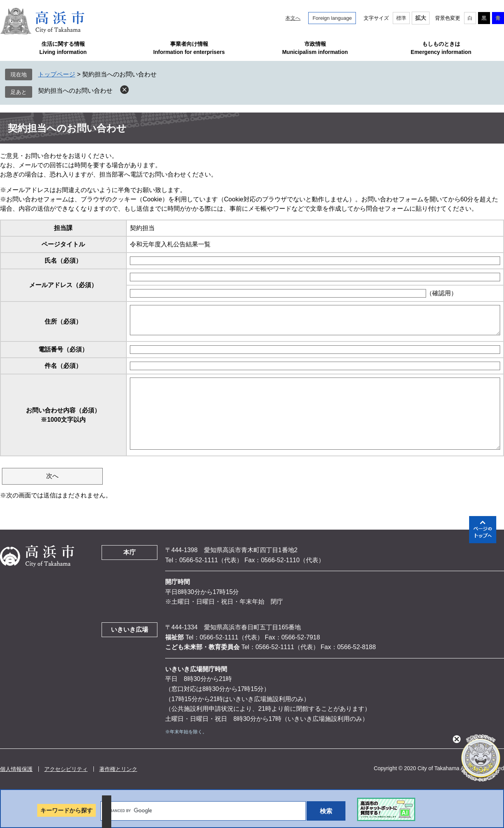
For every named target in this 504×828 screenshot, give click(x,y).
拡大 (421, 18)
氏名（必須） (63, 261)
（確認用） (442, 293)
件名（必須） (63, 366)
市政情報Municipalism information (315, 48)
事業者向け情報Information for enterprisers (189, 48)
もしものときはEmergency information (441, 48)
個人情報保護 (16, 769)
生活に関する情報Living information (63, 48)
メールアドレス (63, 285)
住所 (63, 321)
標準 (401, 18)
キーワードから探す (66, 810)
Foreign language (332, 18)
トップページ (57, 74)
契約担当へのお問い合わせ (75, 91)
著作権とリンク (118, 769)
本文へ (293, 18)
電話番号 (63, 349)
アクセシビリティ (66, 769)
